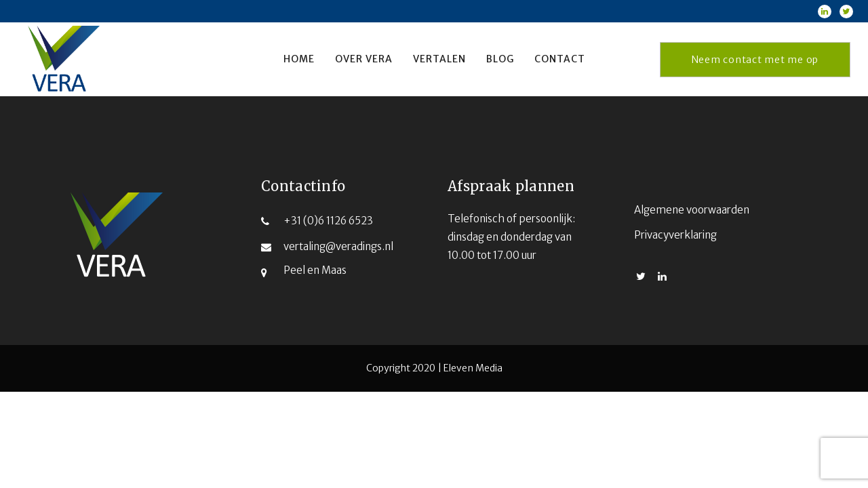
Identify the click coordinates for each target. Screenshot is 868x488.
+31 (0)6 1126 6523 (328, 221)
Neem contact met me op (755, 60)
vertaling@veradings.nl (338, 246)
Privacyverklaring (675, 235)
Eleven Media (473, 368)
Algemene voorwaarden (692, 210)
